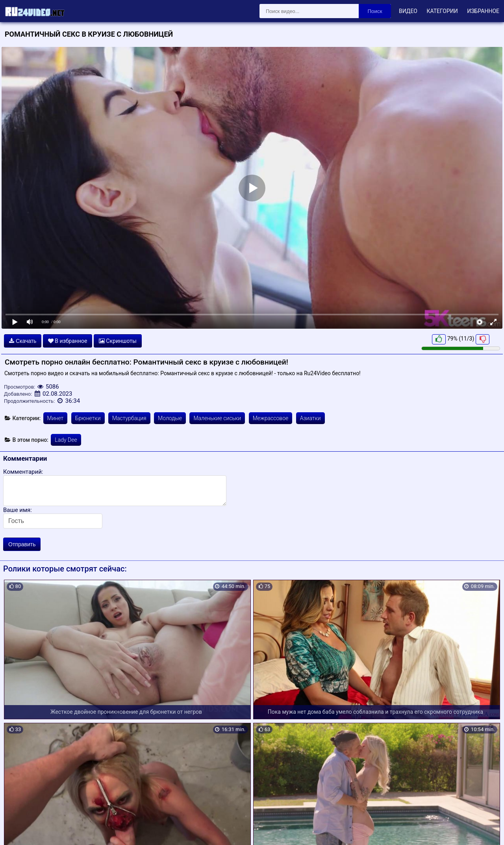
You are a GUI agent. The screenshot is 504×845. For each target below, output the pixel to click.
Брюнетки (88, 418)
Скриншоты (118, 341)
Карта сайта (18, 830)
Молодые (170, 418)
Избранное (483, 11)
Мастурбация (129, 418)
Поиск (375, 11)
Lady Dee (66, 440)
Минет (56, 418)
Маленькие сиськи (217, 418)
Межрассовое (271, 418)
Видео (408, 11)
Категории (442, 11)
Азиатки (310, 418)
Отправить (22, 544)
